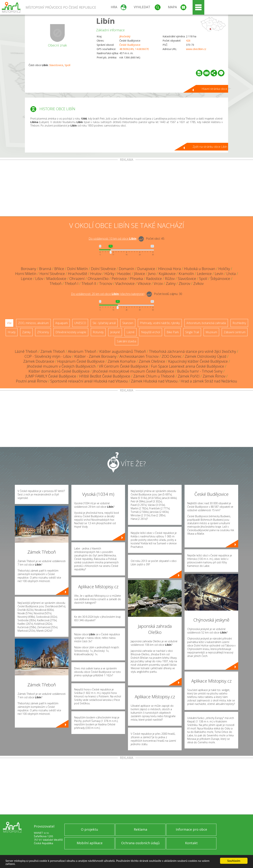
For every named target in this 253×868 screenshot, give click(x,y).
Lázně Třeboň (26, 351)
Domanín (126, 269)
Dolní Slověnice (103, 269)
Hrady (12, 332)
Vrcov (158, 284)
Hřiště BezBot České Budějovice (105, 376)
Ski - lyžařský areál (104, 323)
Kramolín (186, 274)
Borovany (28, 269)
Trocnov (106, 284)
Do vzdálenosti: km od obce (112, 239)
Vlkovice (144, 284)
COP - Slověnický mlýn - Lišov (48, 356)
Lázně (131, 332)
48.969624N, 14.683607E (134, 49)
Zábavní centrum (235, 332)
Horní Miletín (26, 274)
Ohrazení (77, 279)
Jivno (152, 274)
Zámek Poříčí (189, 376)
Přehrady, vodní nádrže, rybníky (160, 323)
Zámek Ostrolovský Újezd (205, 356)
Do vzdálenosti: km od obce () (108, 294)
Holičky (224, 269)
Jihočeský (125, 36)
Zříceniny (43, 332)
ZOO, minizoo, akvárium (33, 323)
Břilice (59, 269)
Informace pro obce (191, 829)
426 (188, 41)
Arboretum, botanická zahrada (206, 323)
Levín (219, 274)
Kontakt (191, 843)
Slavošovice (56, 65)
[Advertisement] (126, 189)
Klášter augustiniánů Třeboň (123, 351)
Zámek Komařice (122, 361)
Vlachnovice (125, 284)
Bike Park (173, 332)
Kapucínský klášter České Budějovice (198, 361)
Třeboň (56, 284)
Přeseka (136, 279)
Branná (45, 269)
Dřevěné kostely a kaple (71, 332)
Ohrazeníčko (98, 279)
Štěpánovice (220, 279)
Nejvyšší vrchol (151, 332)
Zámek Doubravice (39, 361)
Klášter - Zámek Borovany (95, 356)
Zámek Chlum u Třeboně (154, 376)
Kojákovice (167, 274)
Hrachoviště (78, 274)
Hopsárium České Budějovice (81, 361)
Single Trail (192, 332)
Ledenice (204, 274)
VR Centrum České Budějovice (123, 366)
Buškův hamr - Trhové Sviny (200, 371)
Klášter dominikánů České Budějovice (59, 371)
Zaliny (171, 284)
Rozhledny (239, 323)
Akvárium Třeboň (82, 351)
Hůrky (109, 274)
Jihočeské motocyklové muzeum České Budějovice (133, 371)
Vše (9, 323)
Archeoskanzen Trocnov (139, 356)
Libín (106, 21)
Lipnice (27, 279)
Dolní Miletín (78, 269)
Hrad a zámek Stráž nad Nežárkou (209, 381)
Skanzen (128, 323)
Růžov (170, 279)
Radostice (154, 279)
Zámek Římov (214, 376)
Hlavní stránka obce (214, 89)
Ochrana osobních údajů (140, 843)
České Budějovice (130, 45)
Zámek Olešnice (152, 361)
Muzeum (211, 332)
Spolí (67, 65)
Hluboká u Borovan (200, 269)
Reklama (141, 829)
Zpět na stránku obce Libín (210, 147)
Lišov (39, 279)
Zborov (184, 284)
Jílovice (140, 274)
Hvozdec (124, 274)
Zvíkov (198, 284)
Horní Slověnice (52, 274)
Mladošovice (56, 279)
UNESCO (80, 323)
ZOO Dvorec (172, 356)
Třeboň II (89, 284)
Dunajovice (146, 269)
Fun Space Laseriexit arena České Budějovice (188, 366)
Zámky (26, 332)
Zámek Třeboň (53, 351)
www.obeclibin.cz (196, 49)
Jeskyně (115, 332)
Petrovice (119, 279)
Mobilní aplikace (90, 843)
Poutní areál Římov (32, 381)
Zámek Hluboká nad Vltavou (154, 381)
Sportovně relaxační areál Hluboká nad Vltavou (89, 381)
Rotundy (98, 332)
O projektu (90, 829)
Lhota (231, 274)
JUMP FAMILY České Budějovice (51, 376)
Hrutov (96, 274)
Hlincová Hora (170, 269)
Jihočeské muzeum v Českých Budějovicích (61, 366)
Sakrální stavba (126, 341)
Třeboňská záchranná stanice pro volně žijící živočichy (192, 351)
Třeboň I (71, 284)
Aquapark (62, 323)
